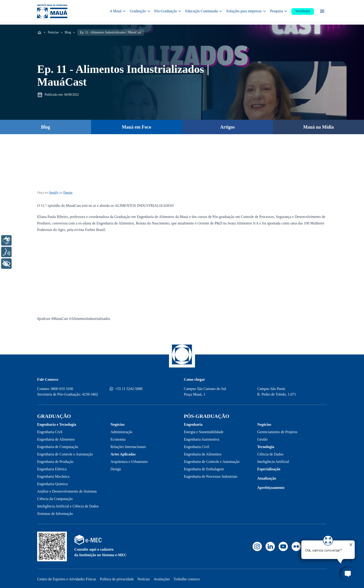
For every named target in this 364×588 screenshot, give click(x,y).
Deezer (68, 191)
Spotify (54, 191)
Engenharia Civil (50, 430)
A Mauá (118, 11)
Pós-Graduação (168, 11)
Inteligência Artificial (273, 460)
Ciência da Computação (55, 497)
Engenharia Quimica (52, 482)
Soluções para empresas (246, 11)
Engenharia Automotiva (201, 438)
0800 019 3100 (62, 387)
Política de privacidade (117, 578)
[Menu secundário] (322, 12)
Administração (121, 430)
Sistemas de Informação (55, 512)
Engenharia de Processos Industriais (211, 475)
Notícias (53, 31)
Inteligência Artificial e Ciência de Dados (68, 505)
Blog (68, 31)
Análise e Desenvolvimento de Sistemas (67, 490)
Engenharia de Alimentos (56, 438)
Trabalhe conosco (187, 578)
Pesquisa (279, 11)
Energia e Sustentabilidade (204, 430)
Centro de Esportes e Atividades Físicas (67, 578)
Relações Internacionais (128, 445)
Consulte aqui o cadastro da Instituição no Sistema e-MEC (101, 551)
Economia (118, 438)
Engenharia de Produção (55, 460)
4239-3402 (90, 393)
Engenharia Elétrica (52, 468)
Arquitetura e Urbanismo (129, 460)
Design (116, 468)
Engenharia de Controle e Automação (65, 453)
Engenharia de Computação (58, 445)
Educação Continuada (204, 11)
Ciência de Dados (270, 453)
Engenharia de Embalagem (204, 468)
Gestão (262, 438)
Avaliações (162, 578)
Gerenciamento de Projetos (277, 430)
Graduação (140, 11)
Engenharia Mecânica (53, 475)
